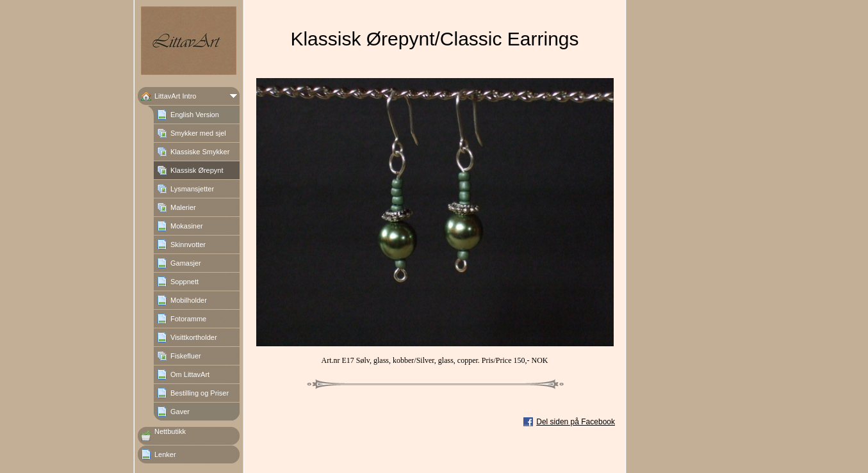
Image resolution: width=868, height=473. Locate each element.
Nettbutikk (170, 431)
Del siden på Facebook (576, 422)
